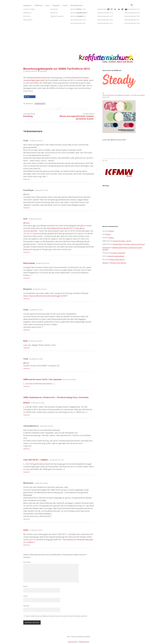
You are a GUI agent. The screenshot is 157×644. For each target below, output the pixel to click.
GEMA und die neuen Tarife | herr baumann (43, 372)
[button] (30, 90)
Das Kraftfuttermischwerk (109, 152)
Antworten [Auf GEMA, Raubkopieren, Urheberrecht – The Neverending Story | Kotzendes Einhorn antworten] (27, 408)
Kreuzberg (28, 109)
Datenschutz (84, 635)
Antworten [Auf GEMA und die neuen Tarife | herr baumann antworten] (27, 379)
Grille (26, 523)
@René (26, 356)
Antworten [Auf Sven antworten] (27, 245)
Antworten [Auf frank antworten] (27, 172)
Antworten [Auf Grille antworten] (27, 538)
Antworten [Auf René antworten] (27, 341)
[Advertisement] (78, 27)
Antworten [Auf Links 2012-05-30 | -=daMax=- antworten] (27, 465)
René (26, 334)
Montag (111, 224)
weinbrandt (106, 241)
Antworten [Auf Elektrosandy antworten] (27, 271)
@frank (26, 216)
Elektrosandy (29, 256)
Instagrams (54, 5)
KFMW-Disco (38, 5)
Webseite (26, 599)
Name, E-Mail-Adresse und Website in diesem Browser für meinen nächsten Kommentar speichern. (57, 609)
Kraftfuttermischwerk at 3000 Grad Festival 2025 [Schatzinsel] (131, 152)
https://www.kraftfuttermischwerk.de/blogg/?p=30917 (46, 289)
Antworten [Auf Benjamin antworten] (27, 292)
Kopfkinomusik (40, 97)
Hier (106, 154)
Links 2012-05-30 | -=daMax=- (36, 453)
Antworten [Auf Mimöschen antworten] (27, 512)
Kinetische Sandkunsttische (116, 249)
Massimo (105, 256)
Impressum (72, 635)
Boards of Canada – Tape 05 (122, 234)
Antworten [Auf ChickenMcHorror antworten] (27, 442)
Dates (46, 5)
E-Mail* (26, 589)
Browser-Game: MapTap (117, 252)
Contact (63, 5)
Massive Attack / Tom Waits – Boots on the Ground (129, 237)
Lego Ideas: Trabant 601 (118, 246)
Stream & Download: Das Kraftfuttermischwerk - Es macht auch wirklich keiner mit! (124, 88)
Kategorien (27, 5)
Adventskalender (73, 5)
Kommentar (27, 555)
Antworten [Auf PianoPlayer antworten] (27, 201)
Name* (26, 579)
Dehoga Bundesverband (37, 71)
